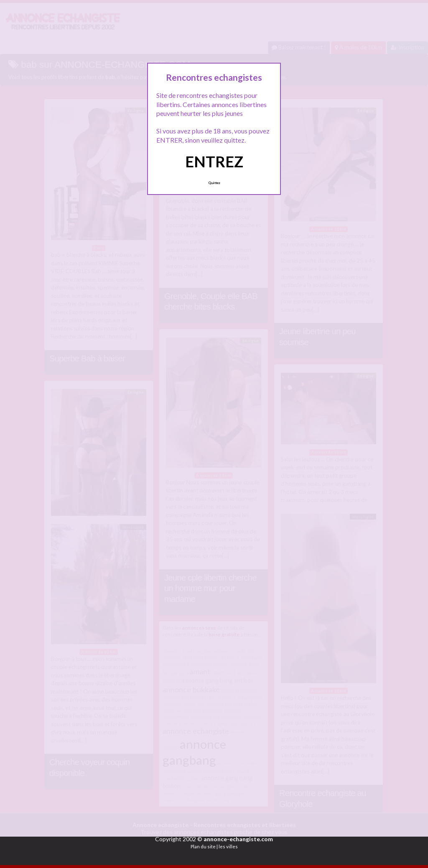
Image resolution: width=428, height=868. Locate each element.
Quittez (214, 183)
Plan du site (203, 846)
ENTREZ (214, 161)
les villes (228, 846)
